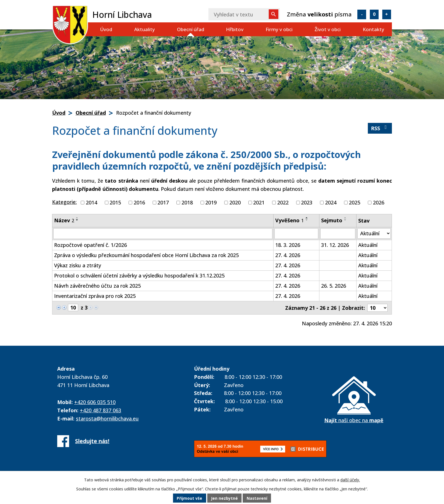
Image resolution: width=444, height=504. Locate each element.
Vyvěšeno (290, 220)
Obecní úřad (191, 29)
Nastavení (257, 498)
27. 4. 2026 (288, 255)
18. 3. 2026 (288, 245)
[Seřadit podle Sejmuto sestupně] (345, 220)
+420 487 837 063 (101, 410)
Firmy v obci (279, 29)
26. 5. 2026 (334, 286)
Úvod (106, 29)
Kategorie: (64, 202)
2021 (259, 202)
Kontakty (373, 29)
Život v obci (328, 29)
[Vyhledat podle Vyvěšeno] (296, 234)
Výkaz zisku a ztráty (78, 265)
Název (64, 220)
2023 (307, 202)
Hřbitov (235, 29)
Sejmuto (332, 220)
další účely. (350, 480)
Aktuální (368, 245)
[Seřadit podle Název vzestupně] (77, 218)
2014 (91, 202)
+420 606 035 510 (95, 402)
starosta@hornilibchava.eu (107, 418)
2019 (211, 202)
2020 (235, 202)
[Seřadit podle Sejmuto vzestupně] (345, 218)
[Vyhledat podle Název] (163, 234)
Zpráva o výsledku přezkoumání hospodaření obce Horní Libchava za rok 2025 (146, 255)
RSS (380, 128)
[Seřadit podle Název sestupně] (77, 220)
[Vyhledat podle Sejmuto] (338, 234)
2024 (331, 202)
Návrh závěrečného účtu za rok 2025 (97, 286)
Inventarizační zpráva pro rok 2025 (95, 296)
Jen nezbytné (224, 498)
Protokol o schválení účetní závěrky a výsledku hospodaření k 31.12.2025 (139, 276)
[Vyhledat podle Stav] (374, 233)
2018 (187, 202)
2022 (283, 202)
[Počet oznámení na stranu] (377, 308)
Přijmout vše (189, 498)
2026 (379, 202)
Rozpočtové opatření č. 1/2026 (90, 245)
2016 (139, 202)
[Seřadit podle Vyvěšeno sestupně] (307, 220)
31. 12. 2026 (335, 245)
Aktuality (145, 29)
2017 (163, 202)
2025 (355, 202)
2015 (115, 202)
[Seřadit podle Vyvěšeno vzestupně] (307, 218)
